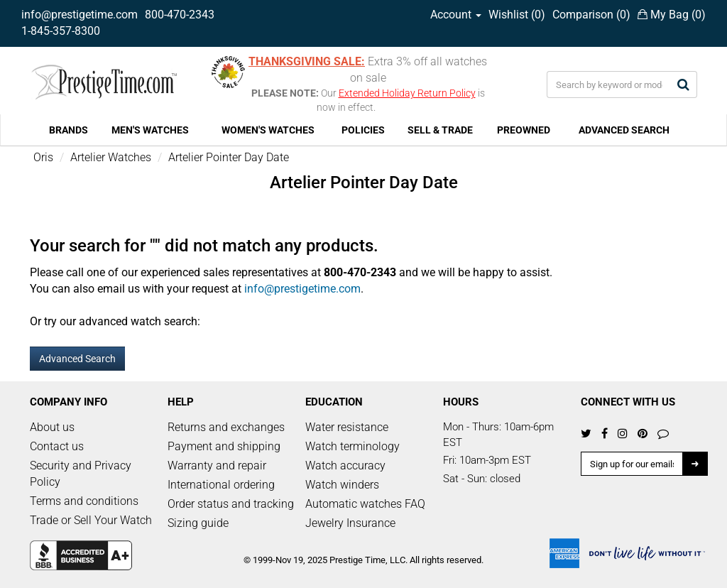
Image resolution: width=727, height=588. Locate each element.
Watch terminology (352, 446)
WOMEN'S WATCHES (268, 130)
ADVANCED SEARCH (624, 130)
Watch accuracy (345, 466)
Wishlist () (517, 15)
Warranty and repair (217, 466)
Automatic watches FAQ (365, 504)
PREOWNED (524, 130)
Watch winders (342, 485)
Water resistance (347, 427)
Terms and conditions (84, 501)
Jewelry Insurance (350, 523)
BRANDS (69, 130)
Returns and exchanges (226, 427)
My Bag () (672, 15)
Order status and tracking (231, 504)
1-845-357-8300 (61, 31)
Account (456, 15)
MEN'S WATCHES (150, 130)
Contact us (57, 446)
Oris (43, 157)
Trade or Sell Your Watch (91, 520)
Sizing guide (198, 523)
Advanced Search (77, 359)
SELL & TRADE (440, 130)
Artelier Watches (111, 157)
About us (52, 427)
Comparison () (591, 15)
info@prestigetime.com (80, 15)
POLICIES (363, 130)
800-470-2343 (180, 15)
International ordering (221, 485)
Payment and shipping (224, 446)
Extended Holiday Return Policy (407, 93)
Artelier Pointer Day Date (229, 157)
